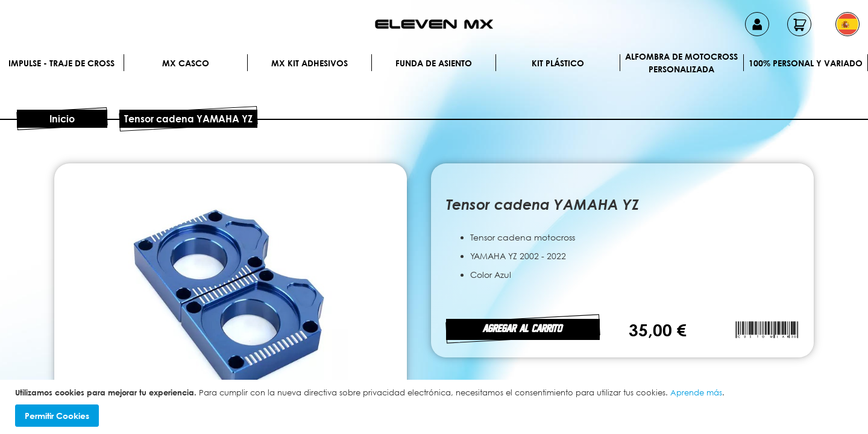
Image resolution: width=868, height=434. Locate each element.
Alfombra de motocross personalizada (681, 63)
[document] (436, 407)
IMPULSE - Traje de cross (61, 63)
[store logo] (434, 24)
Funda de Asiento (434, 63)
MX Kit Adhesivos (310, 63)
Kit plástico (558, 63)
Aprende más (696, 392)
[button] (848, 24)
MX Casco (186, 63)
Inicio (62, 119)
